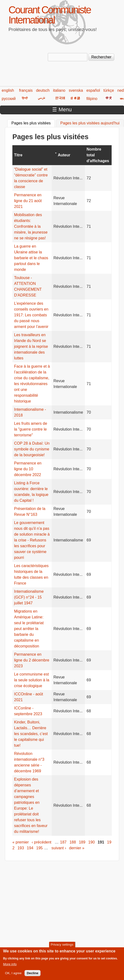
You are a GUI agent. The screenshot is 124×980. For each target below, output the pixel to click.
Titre (18, 155)
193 (21, 848)
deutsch (43, 90)
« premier (21, 842)
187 (63, 842)
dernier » (77, 848)
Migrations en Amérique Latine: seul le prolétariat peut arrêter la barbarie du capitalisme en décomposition (29, 629)
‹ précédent (42, 842)
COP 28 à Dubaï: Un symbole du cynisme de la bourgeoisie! (32, 449)
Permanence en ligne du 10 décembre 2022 (28, 469)
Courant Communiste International (50, 15)
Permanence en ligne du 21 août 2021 (28, 201)
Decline (32, 976)
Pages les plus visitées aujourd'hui (90, 123)
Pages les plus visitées (33, 122)
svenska (76, 90)
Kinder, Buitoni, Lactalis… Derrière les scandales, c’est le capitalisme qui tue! (31, 734)
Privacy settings (62, 947)
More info (10, 967)
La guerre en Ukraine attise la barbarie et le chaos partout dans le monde (31, 258)
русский (9, 99)
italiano (59, 90)
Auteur (64, 155)
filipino (92, 99)
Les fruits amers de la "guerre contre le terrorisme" (31, 429)
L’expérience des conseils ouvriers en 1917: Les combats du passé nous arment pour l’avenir (31, 315)
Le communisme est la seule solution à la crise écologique (32, 680)
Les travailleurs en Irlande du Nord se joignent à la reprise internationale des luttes (31, 346)
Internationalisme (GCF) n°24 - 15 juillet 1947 (29, 597)
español (93, 90)
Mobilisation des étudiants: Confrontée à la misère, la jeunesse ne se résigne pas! (31, 226)
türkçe (109, 90)
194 (30, 848)
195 (39, 848)
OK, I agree (13, 976)
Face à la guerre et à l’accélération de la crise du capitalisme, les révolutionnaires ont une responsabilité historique (32, 384)
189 (82, 842)
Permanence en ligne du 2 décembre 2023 (32, 660)
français (26, 90)
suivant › (59, 848)
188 (73, 842)
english (8, 90)
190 (92, 842)
